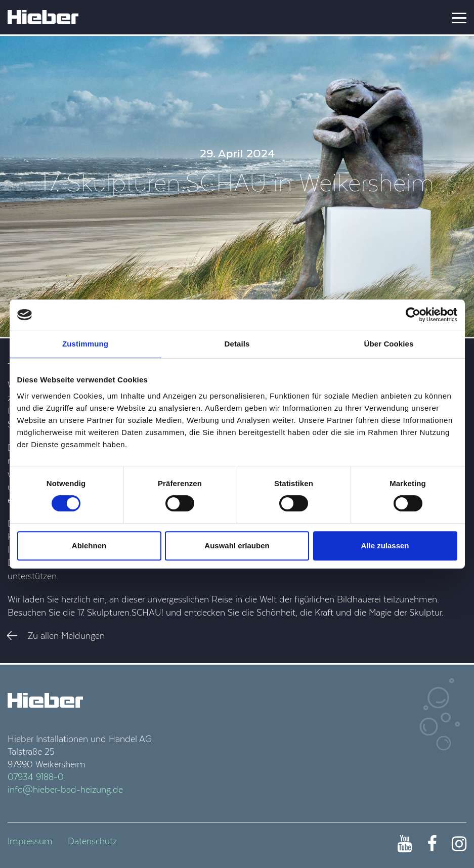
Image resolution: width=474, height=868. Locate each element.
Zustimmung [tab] (85, 344)
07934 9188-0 (36, 777)
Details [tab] (237, 344)
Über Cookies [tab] (389, 344)
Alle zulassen (385, 546)
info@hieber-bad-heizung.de (65, 790)
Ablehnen (89, 546)
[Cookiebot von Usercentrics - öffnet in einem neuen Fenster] (413, 315)
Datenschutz (92, 842)
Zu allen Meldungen (66, 636)
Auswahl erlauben (237, 546)
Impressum (30, 842)
